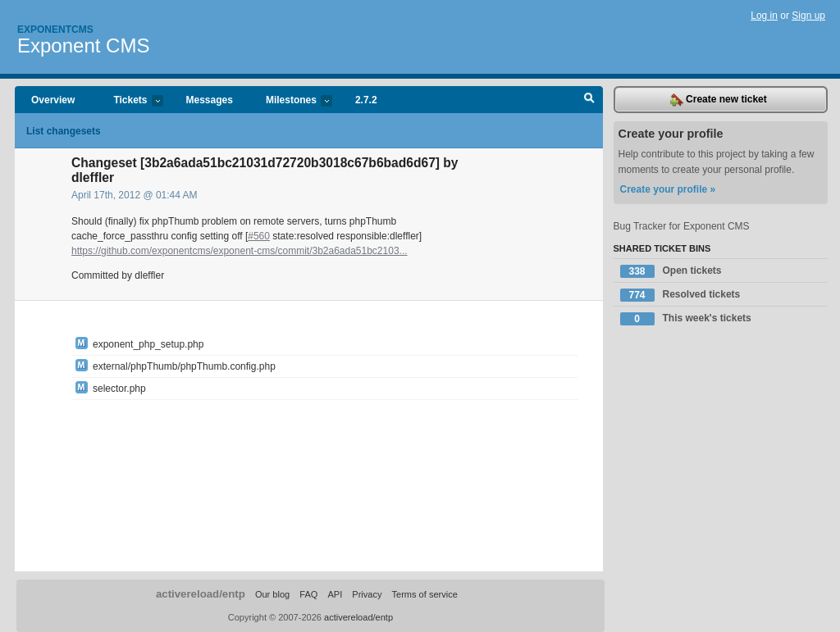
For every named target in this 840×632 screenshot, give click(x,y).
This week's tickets (686, 319)
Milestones (291, 101)
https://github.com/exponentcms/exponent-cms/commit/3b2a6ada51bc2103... (240, 251)
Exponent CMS (83, 45)
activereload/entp (201, 594)
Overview (53, 100)
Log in (764, 16)
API (335, 594)
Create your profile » (668, 189)
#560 (259, 236)
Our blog (272, 594)
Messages (210, 100)
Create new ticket (719, 100)
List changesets (64, 131)
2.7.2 (366, 100)
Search (589, 100)
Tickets (130, 101)
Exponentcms (55, 30)
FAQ (308, 594)
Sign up (808, 16)
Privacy (367, 594)
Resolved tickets (680, 295)
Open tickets (671, 271)
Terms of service (425, 594)
